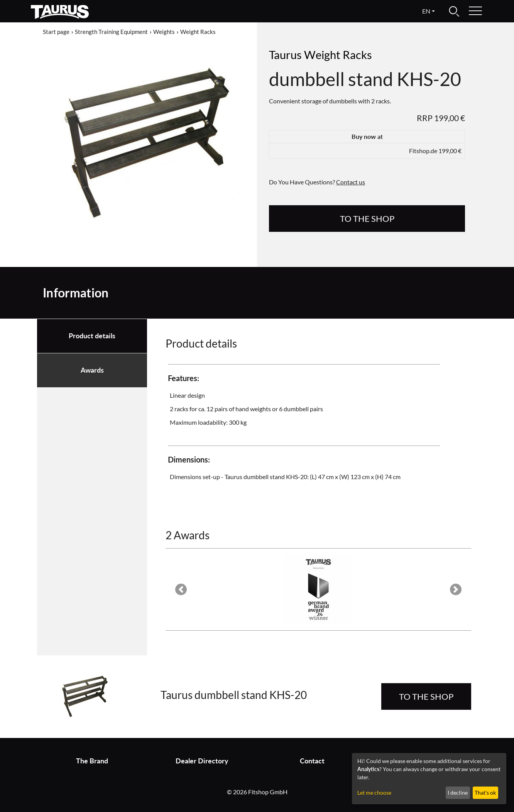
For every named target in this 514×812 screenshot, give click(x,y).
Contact (312, 761)
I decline (458, 793)
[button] (181, 589)
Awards (92, 370)
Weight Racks (198, 32)
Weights (164, 32)
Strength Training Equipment (111, 32)
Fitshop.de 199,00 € (435, 151)
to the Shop (367, 219)
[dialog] (429, 779)
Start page (56, 32)
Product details (92, 336)
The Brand (92, 761)
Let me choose (374, 793)
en (426, 11)
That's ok (485, 793)
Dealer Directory (202, 761)
